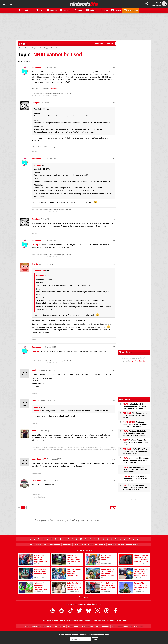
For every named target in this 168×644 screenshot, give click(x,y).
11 (114, 459)
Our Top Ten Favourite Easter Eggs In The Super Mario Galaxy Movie (136, 478)
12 (114, 481)
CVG (136, 626)
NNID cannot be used (58, 54)
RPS (142, 626)
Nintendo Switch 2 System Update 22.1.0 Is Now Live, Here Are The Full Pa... (134, 406)
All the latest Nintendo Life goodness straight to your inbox (84, 635)
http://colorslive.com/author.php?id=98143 (58, 93)
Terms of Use (100, 544)
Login (153, 5)
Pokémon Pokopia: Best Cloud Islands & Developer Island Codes (136, 442)
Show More (84, 597)
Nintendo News (87, 626)
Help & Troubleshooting (39, 48)
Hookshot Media (52, 621)
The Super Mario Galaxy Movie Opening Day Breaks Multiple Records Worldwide (135, 433)
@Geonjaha (36, 245)
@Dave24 (35, 351)
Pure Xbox (47, 626)
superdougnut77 (39, 459)
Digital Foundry (73, 626)
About (39, 544)
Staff (45, 544)
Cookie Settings (132, 544)
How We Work (55, 544)
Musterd (37, 407)
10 (114, 431)
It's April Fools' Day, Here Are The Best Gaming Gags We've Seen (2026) (136, 451)
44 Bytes (89, 621)
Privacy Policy (87, 544)
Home (21, 48)
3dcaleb (35, 431)
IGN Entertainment (72, 621)
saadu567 (36, 370)
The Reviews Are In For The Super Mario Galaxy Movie (135, 415)
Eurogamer (105, 626)
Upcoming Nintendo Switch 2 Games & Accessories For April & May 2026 (135, 487)
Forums (23, 44)
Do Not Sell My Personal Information (114, 621)
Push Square (36, 626)
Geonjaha (36, 103)
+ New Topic (99, 44)
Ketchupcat (37, 68)
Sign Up (158, 5)
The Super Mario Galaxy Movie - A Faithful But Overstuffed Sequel (135, 424)
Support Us (67, 544)
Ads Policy (112, 544)
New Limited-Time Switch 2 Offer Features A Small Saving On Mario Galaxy (136, 460)
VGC (113, 626)
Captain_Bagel (39, 271)
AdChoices (97, 621)
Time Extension (59, 626)
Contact (77, 544)
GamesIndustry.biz (125, 626)
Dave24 (35, 264)
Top (32, 544)
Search (111, 44)
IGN (97, 626)
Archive (121, 544)
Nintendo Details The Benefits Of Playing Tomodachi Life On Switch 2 (135, 469)
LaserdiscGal (53, 89)
